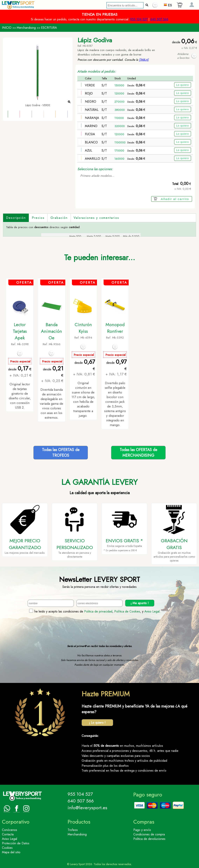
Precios (38, 218)
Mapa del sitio (11, 852)
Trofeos (73, 830)
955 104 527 (139, 19)
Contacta (8, 834)
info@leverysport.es (87, 808)
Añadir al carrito (175, 199)
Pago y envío (142, 830)
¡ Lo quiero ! (97, 723)
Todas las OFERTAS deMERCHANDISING (138, 453)
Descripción (16, 218)
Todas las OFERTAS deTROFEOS (61, 453)
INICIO (7, 28)
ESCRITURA (49, 28)
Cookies (7, 848)
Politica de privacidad (98, 611)
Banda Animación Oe (51, 331)
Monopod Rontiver (115, 328)
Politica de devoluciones (149, 839)
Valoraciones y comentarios (96, 218)
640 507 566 (159, 19)
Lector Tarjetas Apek (20, 331)
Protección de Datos (16, 843)
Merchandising (26, 28)
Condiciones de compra (149, 834)
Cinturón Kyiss (83, 328)
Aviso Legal (152, 611)
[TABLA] (144, 60)
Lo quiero (183, 85)
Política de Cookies (127, 611)
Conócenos (10, 830)
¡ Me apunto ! (140, 603)
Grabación (59, 218)
